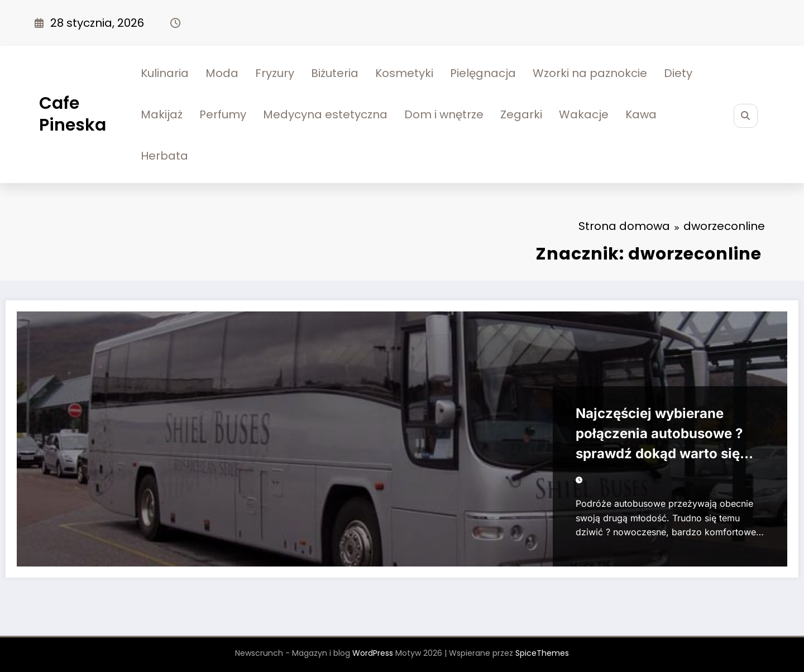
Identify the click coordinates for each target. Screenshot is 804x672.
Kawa (641, 114)
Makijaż (162, 114)
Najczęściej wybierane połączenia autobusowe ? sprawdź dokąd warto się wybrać (659, 436)
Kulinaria (165, 73)
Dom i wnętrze (444, 114)
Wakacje (584, 114)
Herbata (164, 156)
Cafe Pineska (73, 114)
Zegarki (521, 114)
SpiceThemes (542, 653)
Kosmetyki (404, 73)
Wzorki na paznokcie (590, 73)
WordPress (373, 653)
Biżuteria (335, 73)
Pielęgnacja (483, 73)
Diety (678, 73)
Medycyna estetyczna (325, 114)
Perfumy (223, 114)
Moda (222, 73)
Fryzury (275, 73)
